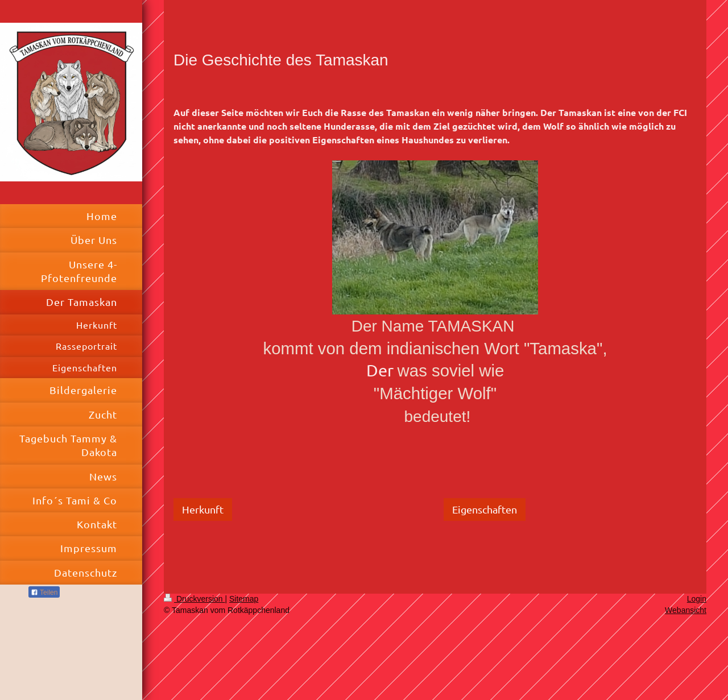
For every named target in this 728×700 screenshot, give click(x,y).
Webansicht (686, 610)
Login (697, 599)
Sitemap (244, 599)
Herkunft (203, 509)
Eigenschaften (485, 509)
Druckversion (194, 599)
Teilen (44, 593)
